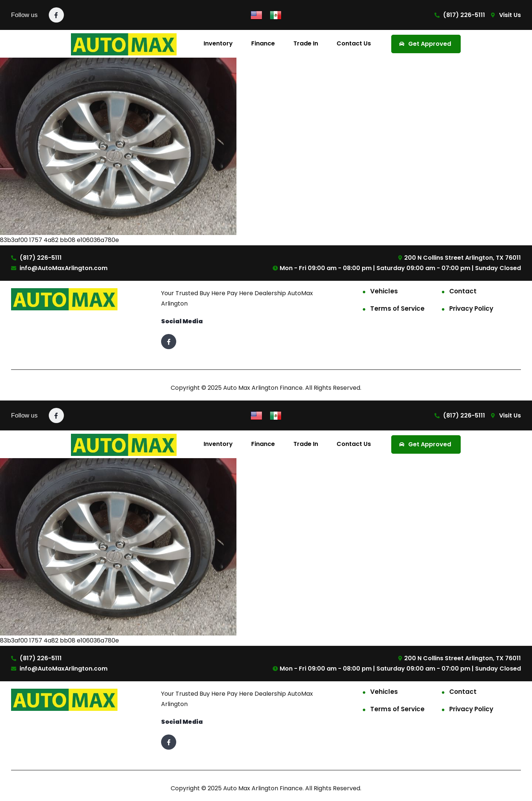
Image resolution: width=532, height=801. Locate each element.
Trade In (306, 43)
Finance (263, 43)
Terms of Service (397, 309)
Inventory (218, 43)
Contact (463, 291)
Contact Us (354, 43)
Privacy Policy (471, 309)
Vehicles (384, 291)
